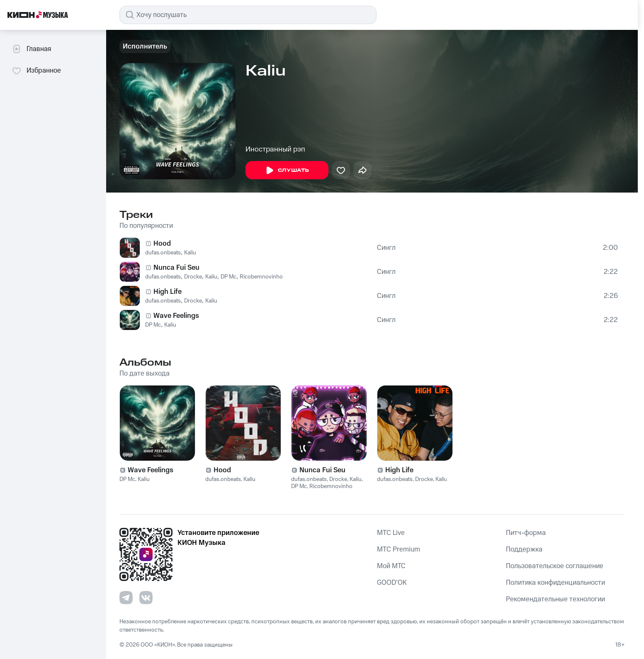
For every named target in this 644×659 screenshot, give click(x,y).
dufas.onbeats (163, 253)
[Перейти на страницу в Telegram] (126, 598)
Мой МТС (391, 566)
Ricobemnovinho (261, 277)
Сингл (386, 248)
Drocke (193, 277)
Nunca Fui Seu (176, 268)
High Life (168, 292)
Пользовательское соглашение (555, 566)
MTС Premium (399, 549)
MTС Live (391, 533)
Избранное (36, 71)
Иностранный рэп (275, 149)
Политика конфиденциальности (555, 583)
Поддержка (524, 549)
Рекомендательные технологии (555, 599)
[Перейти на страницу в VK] (146, 598)
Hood (162, 244)
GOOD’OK (392, 583)
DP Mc (228, 277)
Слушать (287, 171)
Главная (31, 49)
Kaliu (190, 253)
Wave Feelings (176, 316)
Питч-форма (526, 533)
